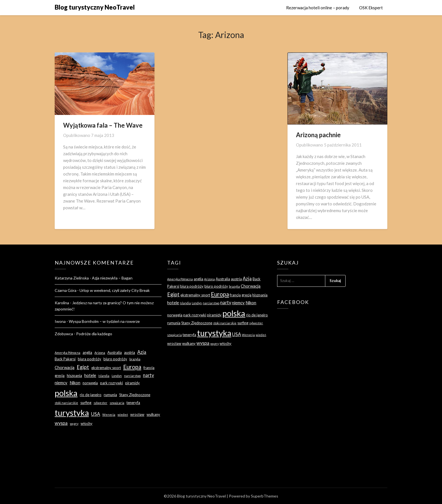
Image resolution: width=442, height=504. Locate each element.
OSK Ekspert (371, 8)
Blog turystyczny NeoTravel (95, 7)
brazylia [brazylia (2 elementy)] (135, 359)
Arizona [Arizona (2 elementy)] (100, 353)
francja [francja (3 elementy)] (149, 368)
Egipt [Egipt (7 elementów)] (83, 367)
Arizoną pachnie (318, 135)
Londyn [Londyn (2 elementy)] (117, 376)
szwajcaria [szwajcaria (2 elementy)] (117, 403)
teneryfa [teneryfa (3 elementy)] (133, 403)
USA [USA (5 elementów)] (96, 414)
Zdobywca (64, 334)
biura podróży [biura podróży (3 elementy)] (89, 359)
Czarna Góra (66, 290)
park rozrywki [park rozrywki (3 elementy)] (111, 383)
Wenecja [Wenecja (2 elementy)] (109, 415)
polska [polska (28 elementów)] (66, 393)
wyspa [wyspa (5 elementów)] (61, 423)
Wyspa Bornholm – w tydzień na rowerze (104, 321)
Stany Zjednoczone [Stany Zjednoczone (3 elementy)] (135, 395)
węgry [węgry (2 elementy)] (74, 424)
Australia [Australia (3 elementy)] (115, 352)
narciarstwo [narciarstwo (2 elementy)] (132, 376)
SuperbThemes (265, 496)
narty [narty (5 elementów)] (148, 375)
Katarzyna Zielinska (72, 278)
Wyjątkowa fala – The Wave (103, 125)
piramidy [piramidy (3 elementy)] (132, 383)
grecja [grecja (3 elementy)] (60, 376)
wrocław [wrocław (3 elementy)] (137, 414)
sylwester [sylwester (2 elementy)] (100, 403)
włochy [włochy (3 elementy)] (87, 423)
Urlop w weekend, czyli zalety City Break (115, 290)
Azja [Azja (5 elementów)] (142, 352)
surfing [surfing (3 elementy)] (86, 403)
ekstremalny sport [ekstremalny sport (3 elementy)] (106, 368)
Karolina (62, 303)
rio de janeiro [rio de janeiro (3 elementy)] (91, 395)
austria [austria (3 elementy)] (130, 352)
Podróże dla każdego (94, 334)
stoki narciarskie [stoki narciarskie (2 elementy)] (66, 403)
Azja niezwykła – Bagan (112, 278)
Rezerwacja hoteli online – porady (318, 8)
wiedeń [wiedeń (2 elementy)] (123, 415)
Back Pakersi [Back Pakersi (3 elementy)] (65, 359)
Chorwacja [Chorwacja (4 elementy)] (65, 367)
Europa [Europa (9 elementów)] (132, 367)
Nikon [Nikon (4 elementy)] (75, 383)
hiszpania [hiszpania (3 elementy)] (74, 376)
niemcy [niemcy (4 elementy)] (61, 383)
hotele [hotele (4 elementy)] (90, 375)
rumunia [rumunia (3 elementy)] (110, 395)
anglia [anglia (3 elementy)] (87, 352)
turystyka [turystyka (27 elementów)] (72, 413)
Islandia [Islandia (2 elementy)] (104, 376)
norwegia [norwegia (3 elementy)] (90, 383)
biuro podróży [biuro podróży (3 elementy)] (115, 359)
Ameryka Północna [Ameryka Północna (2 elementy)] (68, 353)
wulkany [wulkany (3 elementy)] (153, 414)
